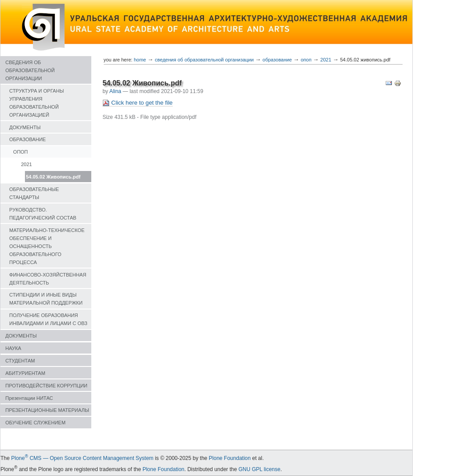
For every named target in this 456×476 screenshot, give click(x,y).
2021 (26, 164)
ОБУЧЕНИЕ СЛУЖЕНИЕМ (35, 423)
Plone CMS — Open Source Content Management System (82, 458)
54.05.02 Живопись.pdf (53, 177)
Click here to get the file (137, 103)
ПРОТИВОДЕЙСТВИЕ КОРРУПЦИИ (46, 386)
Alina (116, 91)
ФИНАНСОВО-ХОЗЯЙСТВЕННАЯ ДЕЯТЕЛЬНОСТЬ (48, 279)
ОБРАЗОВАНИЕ (28, 139)
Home (140, 60)
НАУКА (13, 348)
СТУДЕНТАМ (20, 361)
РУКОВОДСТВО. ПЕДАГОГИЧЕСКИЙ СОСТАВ (43, 214)
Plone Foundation (230, 458)
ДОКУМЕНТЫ (25, 127)
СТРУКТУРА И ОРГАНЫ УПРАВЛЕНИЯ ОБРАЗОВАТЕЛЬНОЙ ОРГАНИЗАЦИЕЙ (37, 103)
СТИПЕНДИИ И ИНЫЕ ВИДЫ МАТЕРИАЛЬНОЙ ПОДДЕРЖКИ (46, 299)
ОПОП (21, 152)
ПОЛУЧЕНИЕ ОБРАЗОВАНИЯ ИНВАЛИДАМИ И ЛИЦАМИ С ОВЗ (48, 319)
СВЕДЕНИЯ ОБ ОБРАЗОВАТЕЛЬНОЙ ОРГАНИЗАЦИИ (30, 70)
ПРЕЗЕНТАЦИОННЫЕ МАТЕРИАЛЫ (47, 410)
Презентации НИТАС (29, 398)
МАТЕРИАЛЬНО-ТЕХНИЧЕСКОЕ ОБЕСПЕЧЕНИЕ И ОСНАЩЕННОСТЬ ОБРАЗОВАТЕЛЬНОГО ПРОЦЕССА (47, 246)
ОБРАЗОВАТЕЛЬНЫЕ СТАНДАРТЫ (34, 193)
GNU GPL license (259, 469)
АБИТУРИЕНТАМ (25, 373)
